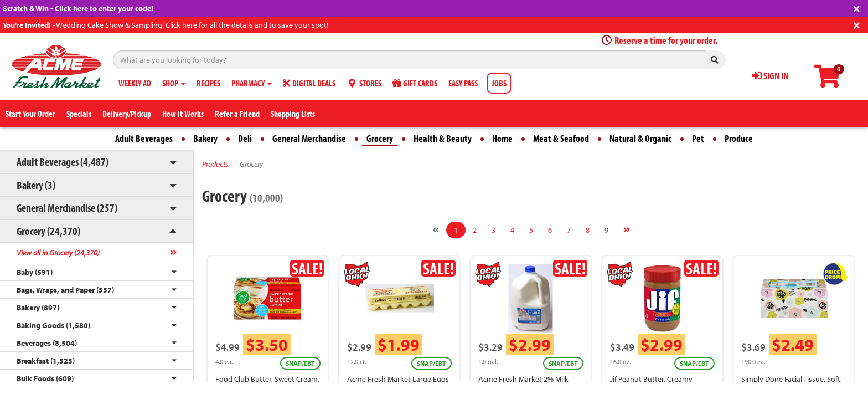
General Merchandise (309, 138)
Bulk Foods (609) (45, 378)
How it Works (183, 114)
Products (215, 164)
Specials (79, 114)
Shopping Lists (293, 114)
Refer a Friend (237, 114)
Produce (739, 138)
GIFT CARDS (415, 83)
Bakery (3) (36, 185)
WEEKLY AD (135, 83)
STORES (364, 83)
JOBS (499, 83)
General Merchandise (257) (67, 208)
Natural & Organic (640, 138)
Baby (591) (35, 272)
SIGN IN (770, 76)
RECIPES (208, 83)
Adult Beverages (144, 138)
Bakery (205, 138)
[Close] (857, 7)
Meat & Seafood (561, 138)
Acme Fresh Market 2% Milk (523, 379)
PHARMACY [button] (252, 83)
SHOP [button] (174, 83)
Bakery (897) (38, 308)
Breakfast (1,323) (46, 361)
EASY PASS (463, 83)
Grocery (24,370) (48, 231)
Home (502, 138)
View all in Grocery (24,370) (58, 253)
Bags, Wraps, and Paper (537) (65, 290)
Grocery (380, 138)
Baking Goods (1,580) (53, 325)
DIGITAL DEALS (309, 83)
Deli (245, 138)
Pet (698, 138)
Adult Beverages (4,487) (63, 162)
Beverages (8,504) (47, 343)
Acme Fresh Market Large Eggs (398, 379)
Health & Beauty (443, 138)
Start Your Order (30, 114)
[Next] (627, 230)
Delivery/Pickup (127, 114)
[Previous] (436, 230)
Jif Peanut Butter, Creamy (651, 379)
